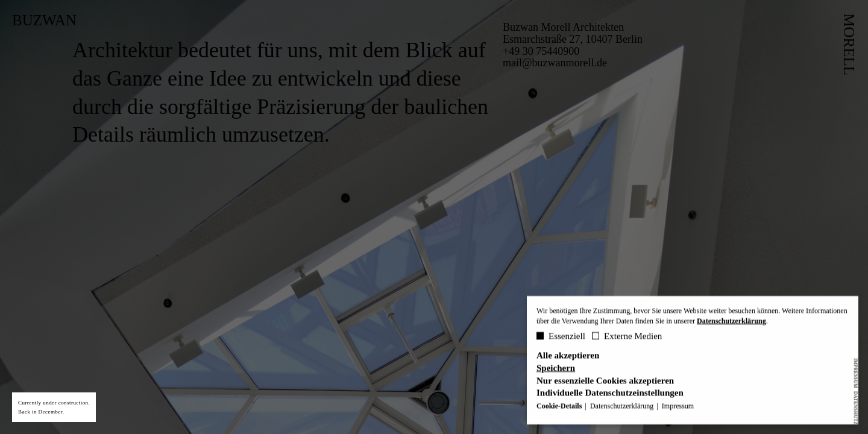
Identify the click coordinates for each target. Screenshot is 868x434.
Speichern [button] (556, 369)
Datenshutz (856, 407)
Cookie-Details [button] (560, 407)
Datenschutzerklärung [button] (623, 407)
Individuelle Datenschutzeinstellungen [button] (610, 395)
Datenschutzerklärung (731, 322)
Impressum (856, 373)
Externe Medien (627, 337)
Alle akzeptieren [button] (568, 357)
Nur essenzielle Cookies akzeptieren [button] (605, 382)
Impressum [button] (678, 407)
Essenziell (561, 337)
